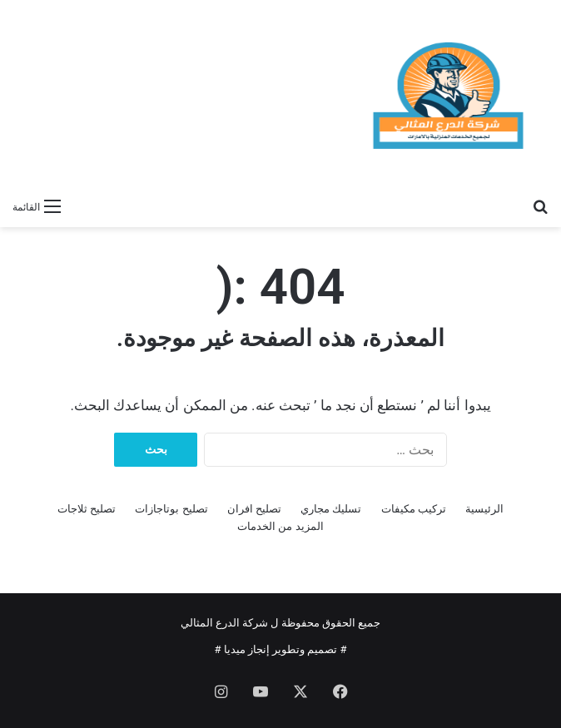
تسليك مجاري (331, 509)
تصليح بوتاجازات (171, 509)
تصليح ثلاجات (87, 509)
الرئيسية (484, 509)
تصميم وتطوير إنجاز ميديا (281, 649)
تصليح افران (254, 509)
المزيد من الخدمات (280, 526)
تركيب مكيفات (414, 509)
